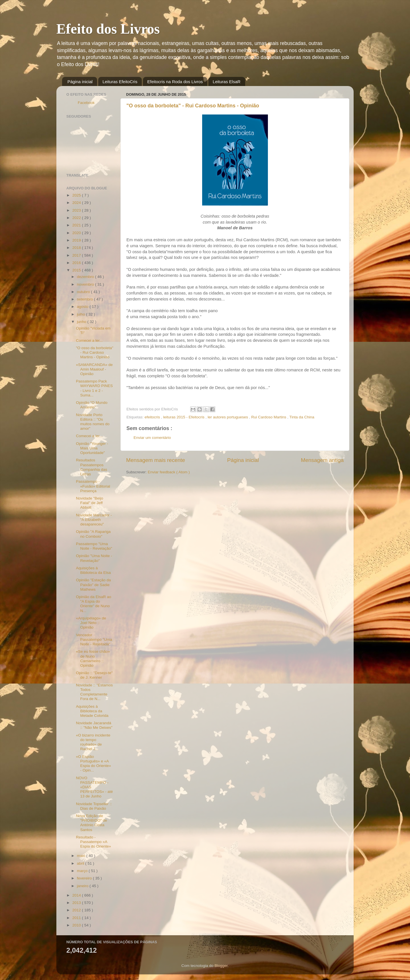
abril (81, 863)
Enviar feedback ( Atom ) (169, 472)
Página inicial (80, 82)
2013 (77, 903)
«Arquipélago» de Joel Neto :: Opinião (91, 623)
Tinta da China (302, 417)
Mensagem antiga (322, 460)
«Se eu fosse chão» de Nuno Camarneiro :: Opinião (93, 658)
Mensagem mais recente (156, 460)
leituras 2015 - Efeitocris (184, 417)
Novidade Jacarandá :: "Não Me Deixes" (94, 725)
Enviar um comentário (152, 438)
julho (81, 314)
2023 (77, 210)
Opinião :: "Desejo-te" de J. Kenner (94, 675)
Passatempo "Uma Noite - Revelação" (94, 546)
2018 (77, 248)
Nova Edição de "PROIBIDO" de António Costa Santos (92, 823)
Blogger (221, 966)
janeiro (83, 886)
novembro (86, 284)
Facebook (86, 103)
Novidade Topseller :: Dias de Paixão (94, 806)
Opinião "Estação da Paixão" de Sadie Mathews (94, 585)
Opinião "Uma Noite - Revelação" (94, 558)
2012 (77, 910)
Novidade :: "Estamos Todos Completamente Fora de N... (94, 692)
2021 (77, 225)
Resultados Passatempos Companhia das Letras (92, 467)
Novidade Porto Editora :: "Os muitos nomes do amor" (93, 422)
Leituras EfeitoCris (120, 82)
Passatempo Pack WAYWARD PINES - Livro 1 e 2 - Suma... (94, 388)
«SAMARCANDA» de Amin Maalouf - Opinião (94, 369)
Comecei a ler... (89, 340)
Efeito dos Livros (108, 29)
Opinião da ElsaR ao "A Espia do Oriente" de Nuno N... (94, 604)
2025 (77, 195)
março (83, 871)
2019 (77, 240)
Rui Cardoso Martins (269, 417)
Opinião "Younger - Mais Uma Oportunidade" (92, 448)
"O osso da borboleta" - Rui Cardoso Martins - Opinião (193, 106)
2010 (77, 925)
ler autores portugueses (228, 417)
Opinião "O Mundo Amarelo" (92, 405)
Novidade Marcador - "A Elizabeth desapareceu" (94, 520)
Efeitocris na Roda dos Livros (175, 82)
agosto (83, 307)
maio (82, 856)
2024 (77, 203)
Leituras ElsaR (227, 82)
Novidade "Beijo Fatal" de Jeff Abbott (90, 503)
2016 (77, 263)
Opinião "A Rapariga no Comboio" (93, 534)
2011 (77, 918)
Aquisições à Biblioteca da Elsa (93, 570)
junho (82, 322)
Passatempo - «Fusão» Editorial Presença (93, 486)
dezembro (86, 277)
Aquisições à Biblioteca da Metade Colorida (92, 711)
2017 (77, 255)
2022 (77, 218)
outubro (84, 292)
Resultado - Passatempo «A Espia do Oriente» (94, 842)
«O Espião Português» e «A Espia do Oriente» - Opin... (94, 764)
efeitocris (153, 417)
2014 (77, 895)
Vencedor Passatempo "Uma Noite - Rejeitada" (94, 640)
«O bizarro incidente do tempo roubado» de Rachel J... (93, 742)
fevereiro (85, 878)
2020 (77, 233)
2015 (77, 270)
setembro (85, 299)
